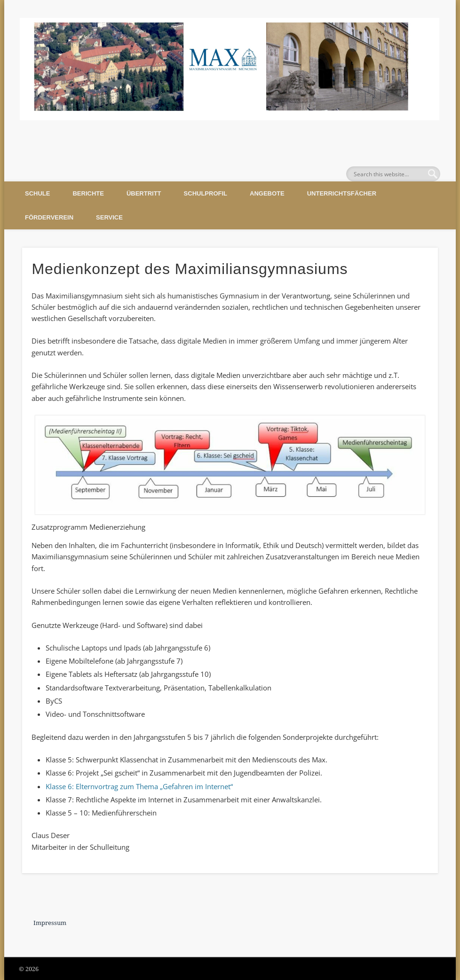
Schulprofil (206, 193)
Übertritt (144, 193)
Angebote (267, 193)
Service (109, 217)
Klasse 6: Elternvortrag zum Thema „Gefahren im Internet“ (139, 786)
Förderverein (49, 217)
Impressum (50, 923)
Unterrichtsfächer (342, 193)
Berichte (88, 193)
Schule (37, 193)
